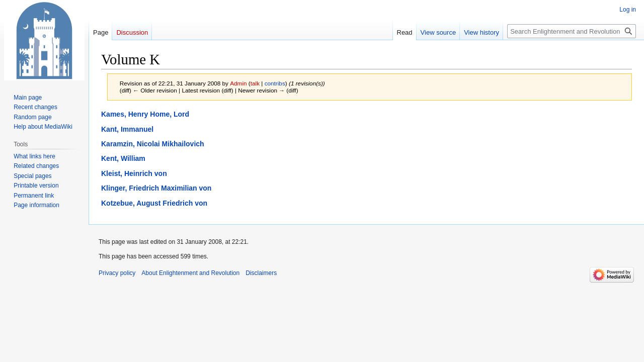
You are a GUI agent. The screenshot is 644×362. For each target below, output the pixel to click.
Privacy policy (117, 273)
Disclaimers (261, 273)
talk (255, 83)
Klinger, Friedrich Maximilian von (156, 188)
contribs (275, 83)
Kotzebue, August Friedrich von (154, 203)
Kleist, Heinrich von (134, 173)
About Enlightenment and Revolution (190, 273)
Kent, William (123, 158)
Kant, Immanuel (127, 129)
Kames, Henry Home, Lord (145, 114)
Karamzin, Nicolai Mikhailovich (153, 144)
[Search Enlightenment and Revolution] (572, 31)
